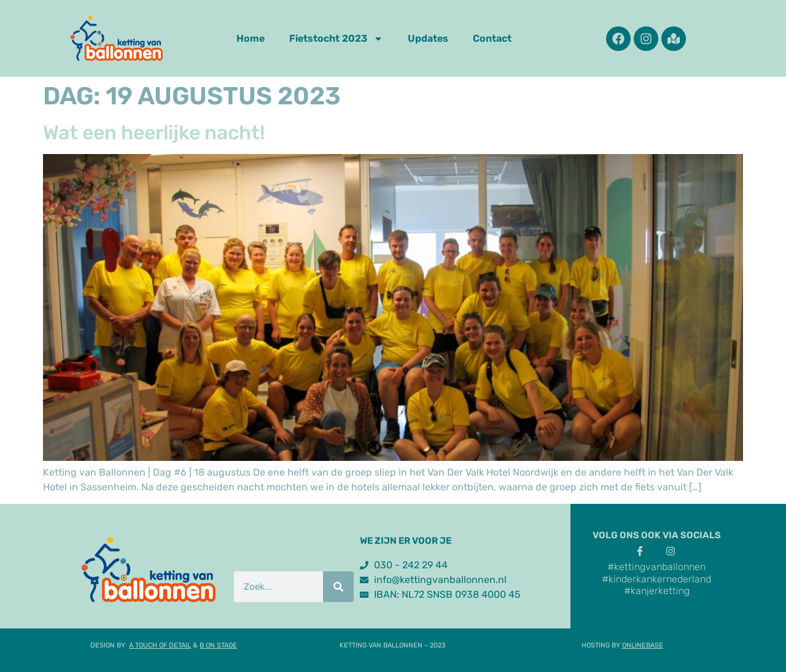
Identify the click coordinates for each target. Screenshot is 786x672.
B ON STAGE (218, 645)
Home (251, 38)
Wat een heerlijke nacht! (154, 133)
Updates (428, 38)
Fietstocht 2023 (336, 39)
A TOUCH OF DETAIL (160, 645)
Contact (492, 38)
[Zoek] (338, 587)
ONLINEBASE (643, 645)
